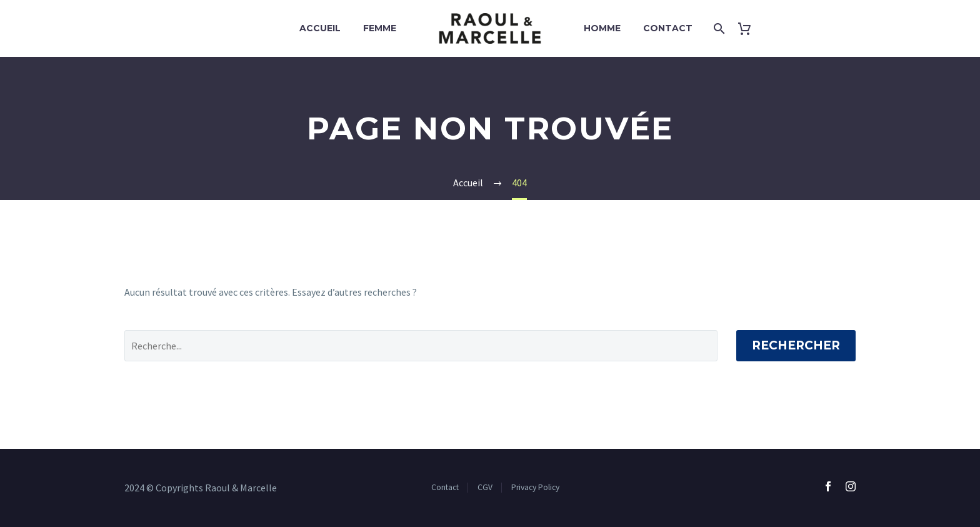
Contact (668, 28)
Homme (602, 28)
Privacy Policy (535, 487)
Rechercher (796, 345)
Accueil (320, 28)
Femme (380, 28)
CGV (485, 487)
